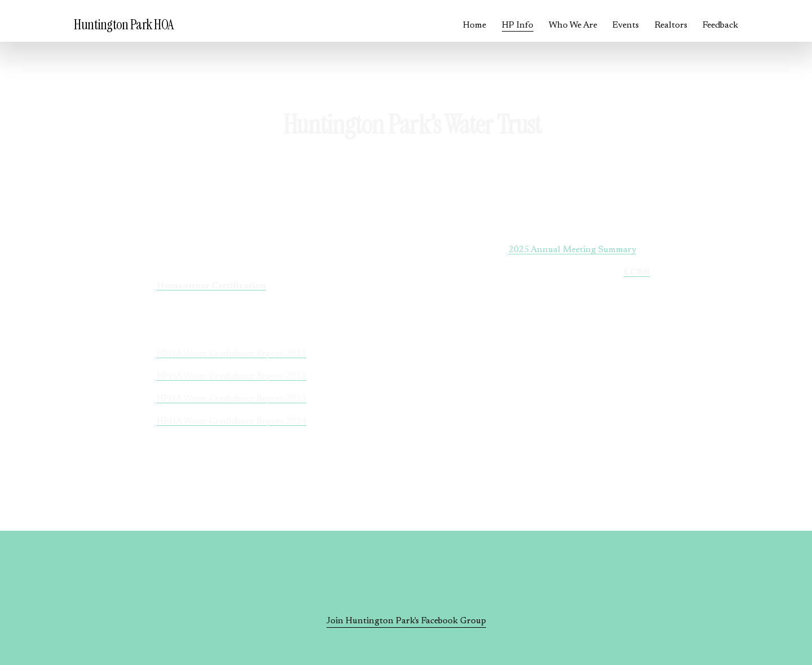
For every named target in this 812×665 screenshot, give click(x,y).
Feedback (720, 25)
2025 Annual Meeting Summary (572, 250)
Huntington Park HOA (124, 25)
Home (475, 25)
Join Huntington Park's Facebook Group (406, 621)
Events (626, 25)
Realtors (671, 25)
